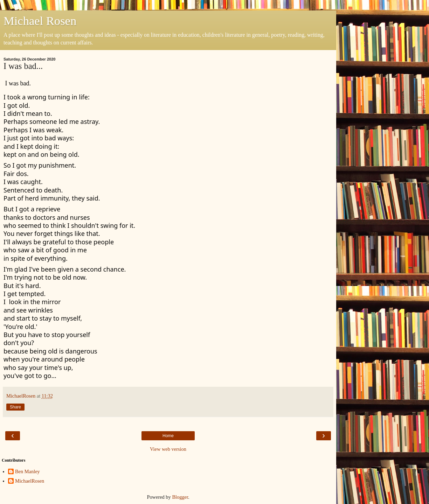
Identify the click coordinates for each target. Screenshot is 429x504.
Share (15, 407)
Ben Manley (27, 471)
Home (168, 436)
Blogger (180, 497)
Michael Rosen (40, 21)
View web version (168, 449)
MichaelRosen (30, 481)
